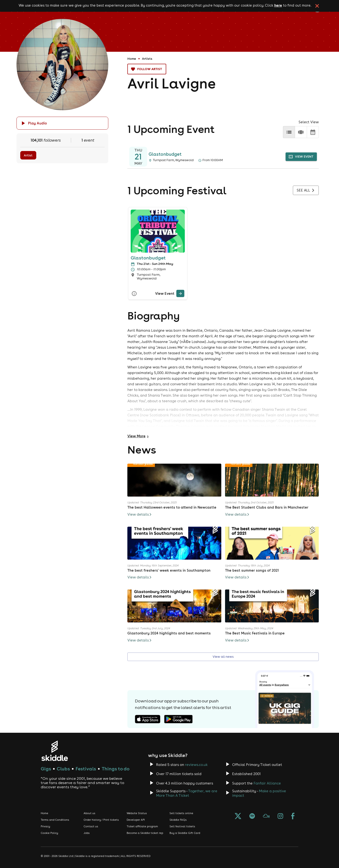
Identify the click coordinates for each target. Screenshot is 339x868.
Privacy (45, 826)
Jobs (87, 833)
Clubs (63, 769)
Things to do (116, 769)
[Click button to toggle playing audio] (62, 123)
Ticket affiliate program (142, 826)
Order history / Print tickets (101, 820)
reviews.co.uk (196, 765)
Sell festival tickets (182, 826)
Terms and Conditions (55, 820)
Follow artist (147, 69)
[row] (301, 132)
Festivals (86, 769)
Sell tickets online (181, 813)
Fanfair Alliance (267, 783)
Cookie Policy (49, 833)
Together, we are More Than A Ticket (187, 793)
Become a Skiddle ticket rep (145, 833)
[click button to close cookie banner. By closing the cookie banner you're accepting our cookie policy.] (317, 6)
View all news (223, 657)
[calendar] (313, 132)
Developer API (136, 820)
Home (132, 59)
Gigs (46, 769)
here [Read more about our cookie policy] (278, 5)
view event (301, 157)
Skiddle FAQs (178, 820)
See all (306, 190)
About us (89, 813)
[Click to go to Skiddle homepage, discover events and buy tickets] (54, 751)
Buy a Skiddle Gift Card (185, 833)
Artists (147, 59)
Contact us (91, 826)
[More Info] (134, 293)
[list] (289, 132)
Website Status (137, 813)
